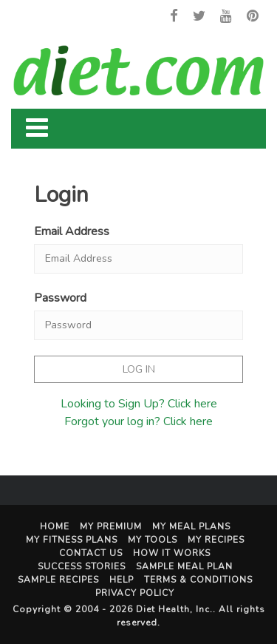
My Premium (111, 526)
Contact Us (91, 553)
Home (55, 526)
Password (60, 298)
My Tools (153, 540)
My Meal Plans (191, 526)
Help (122, 580)
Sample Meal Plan (184, 566)
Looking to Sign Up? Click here (139, 404)
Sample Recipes (58, 580)
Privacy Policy (135, 593)
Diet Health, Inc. (174, 609)
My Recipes (216, 540)
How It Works (172, 553)
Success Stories (82, 566)
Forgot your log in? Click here (138, 421)
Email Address (72, 231)
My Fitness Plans (72, 540)
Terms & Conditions (198, 580)
